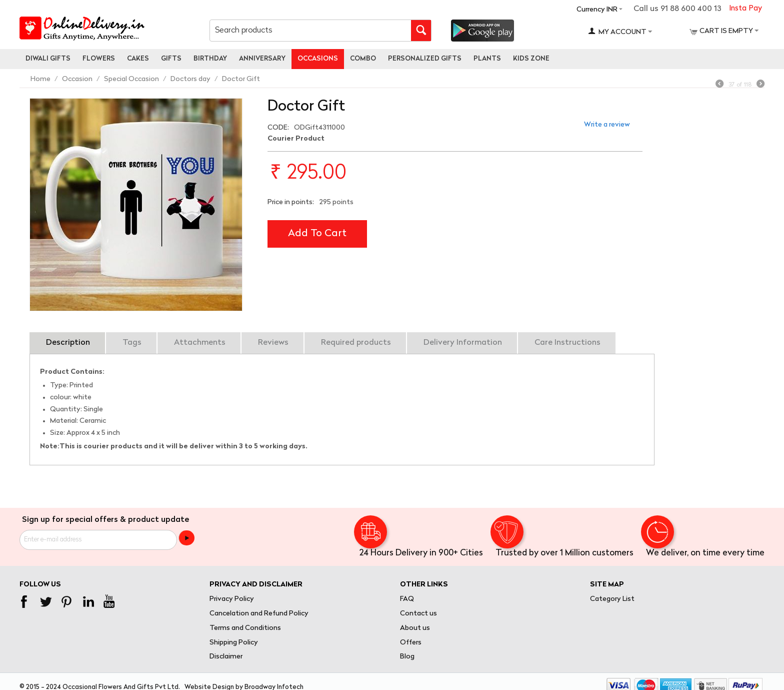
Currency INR (597, 10)
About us (415, 628)
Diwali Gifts (48, 59)
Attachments (200, 343)
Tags (132, 343)
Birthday (210, 59)
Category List (612, 599)
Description (68, 343)
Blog (407, 657)
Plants (487, 59)
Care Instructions (567, 343)
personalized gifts (425, 59)
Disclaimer (226, 657)
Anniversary (262, 59)
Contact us (418, 614)
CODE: (278, 128)
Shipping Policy (234, 643)
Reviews (273, 343)
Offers (411, 643)
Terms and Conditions (245, 628)
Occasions (318, 59)
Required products (356, 343)
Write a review (607, 125)
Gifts (171, 59)
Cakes (138, 59)
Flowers (99, 59)
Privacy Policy (232, 599)
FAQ (407, 599)
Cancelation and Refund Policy (259, 614)
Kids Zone (531, 59)
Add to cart (317, 234)
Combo (363, 59)
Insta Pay (745, 9)
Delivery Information (463, 343)
